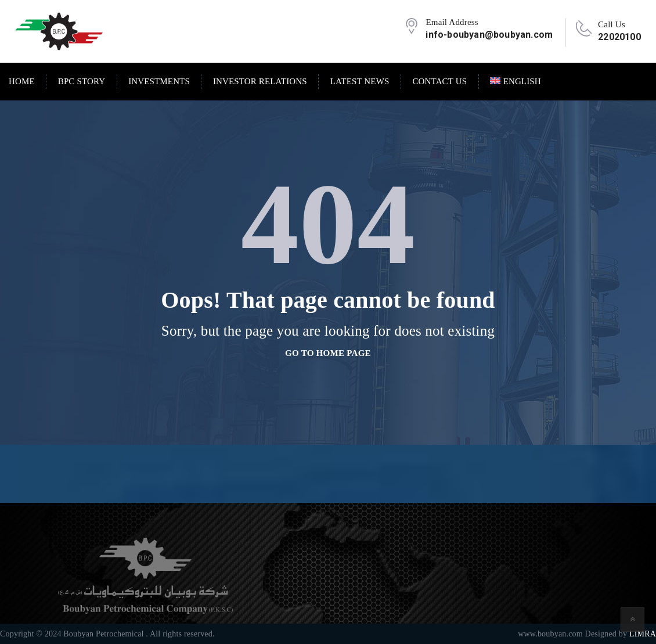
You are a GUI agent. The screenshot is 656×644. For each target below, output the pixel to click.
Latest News (360, 81)
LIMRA (643, 634)
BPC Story (82, 81)
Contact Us (439, 81)
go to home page (328, 353)
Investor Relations (260, 81)
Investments (159, 81)
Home (22, 81)
